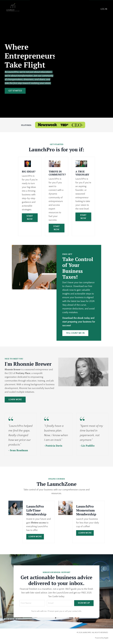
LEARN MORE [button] (15, 400)
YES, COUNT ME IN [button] (75, 333)
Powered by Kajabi (102, 638)
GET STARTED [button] (15, 91)
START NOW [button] (30, 218)
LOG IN (104, 9)
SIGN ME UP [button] (84, 603)
